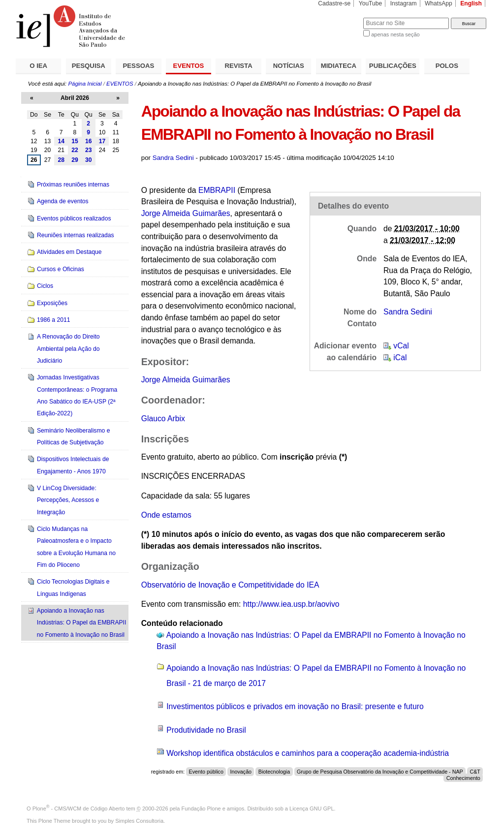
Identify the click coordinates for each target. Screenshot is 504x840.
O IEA (38, 66)
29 (75, 160)
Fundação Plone (201, 809)
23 (89, 150)
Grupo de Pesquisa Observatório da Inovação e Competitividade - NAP (380, 772)
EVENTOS (189, 66)
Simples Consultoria (139, 821)
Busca (339, 17)
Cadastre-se (334, 3)
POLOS (447, 66)
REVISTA (239, 66)
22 (75, 150)
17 (102, 141)
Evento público (206, 772)
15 (75, 141)
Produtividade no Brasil (206, 730)
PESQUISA (89, 66)
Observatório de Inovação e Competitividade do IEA (230, 585)
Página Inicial (85, 84)
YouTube (371, 3)
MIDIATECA (339, 66)
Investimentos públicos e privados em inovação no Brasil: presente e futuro (295, 706)
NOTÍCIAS (289, 66)
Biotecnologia (274, 772)
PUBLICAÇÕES (393, 66)
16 (89, 141)
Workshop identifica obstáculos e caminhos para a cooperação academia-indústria (308, 753)
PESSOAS (139, 66)
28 (61, 160)
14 (61, 141)
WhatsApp (439, 3)
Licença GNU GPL (312, 809)
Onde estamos (166, 515)
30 (89, 160)
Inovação (241, 772)
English (471, 3)
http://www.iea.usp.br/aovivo (291, 604)
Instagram (404, 3)
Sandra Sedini (173, 158)
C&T (475, 772)
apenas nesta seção (395, 34)
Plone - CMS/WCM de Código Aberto (79, 809)
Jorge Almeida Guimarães (186, 213)
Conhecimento (463, 778)
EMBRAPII (217, 190)
